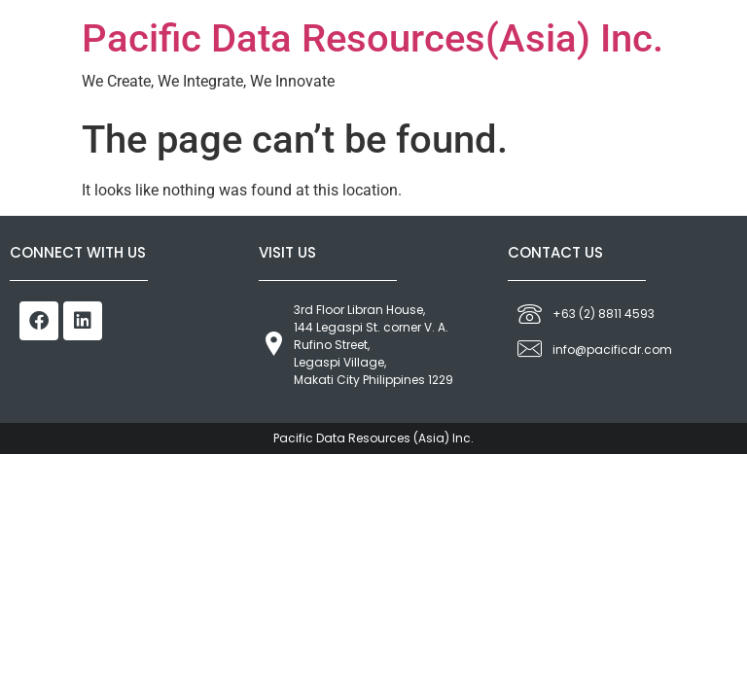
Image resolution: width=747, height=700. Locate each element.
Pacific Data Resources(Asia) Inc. (373, 38)
